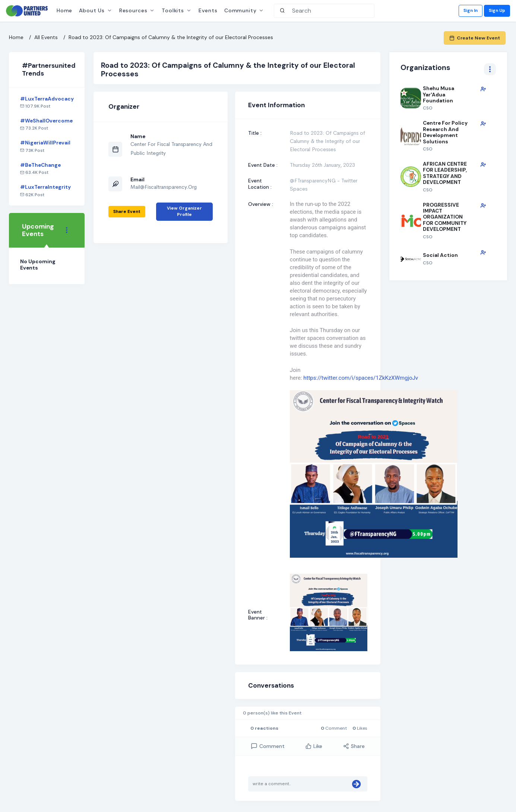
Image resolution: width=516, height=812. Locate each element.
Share (354, 746)
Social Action (440, 255)
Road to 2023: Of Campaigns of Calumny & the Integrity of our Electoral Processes (171, 37)
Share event (127, 211)
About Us (92, 10)
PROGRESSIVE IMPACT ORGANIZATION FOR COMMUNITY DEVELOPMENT (445, 217)
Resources (133, 10)
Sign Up (497, 10)
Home (64, 10)
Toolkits (173, 10)
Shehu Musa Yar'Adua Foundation (439, 94)
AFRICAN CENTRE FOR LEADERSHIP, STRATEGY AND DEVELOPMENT (445, 173)
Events (208, 10)
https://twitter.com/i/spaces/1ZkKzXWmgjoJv (361, 378)
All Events (46, 37)
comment (268, 746)
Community (240, 10)
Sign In (471, 10)
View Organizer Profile (184, 211)
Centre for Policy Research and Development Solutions (445, 132)
